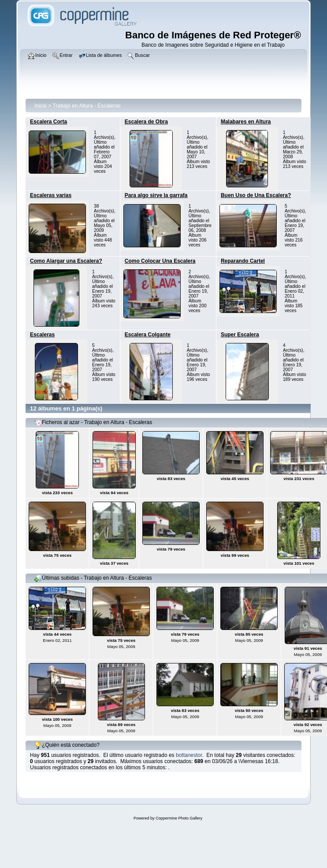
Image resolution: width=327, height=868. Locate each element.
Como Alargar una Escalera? (66, 261)
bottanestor (189, 755)
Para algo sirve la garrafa (156, 195)
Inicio (41, 106)
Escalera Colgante (148, 335)
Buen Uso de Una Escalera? (256, 195)
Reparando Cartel (243, 261)
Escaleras (42, 335)
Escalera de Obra (146, 122)
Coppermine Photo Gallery (179, 818)
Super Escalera (240, 335)
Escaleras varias (51, 195)
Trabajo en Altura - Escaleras (87, 106)
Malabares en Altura (246, 122)
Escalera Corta (48, 122)
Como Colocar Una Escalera (160, 261)
